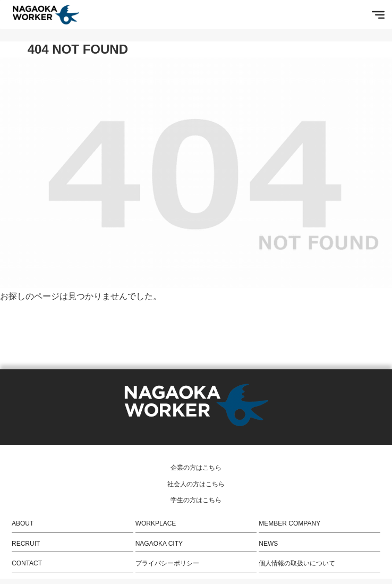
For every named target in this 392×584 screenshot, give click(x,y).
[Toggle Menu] (378, 14)
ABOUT (23, 523)
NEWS (268, 544)
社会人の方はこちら (196, 484)
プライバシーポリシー (167, 563)
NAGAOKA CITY (159, 544)
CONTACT (27, 563)
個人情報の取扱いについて (297, 563)
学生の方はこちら (196, 500)
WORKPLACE (156, 523)
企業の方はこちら (196, 468)
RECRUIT (26, 544)
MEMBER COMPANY (289, 523)
